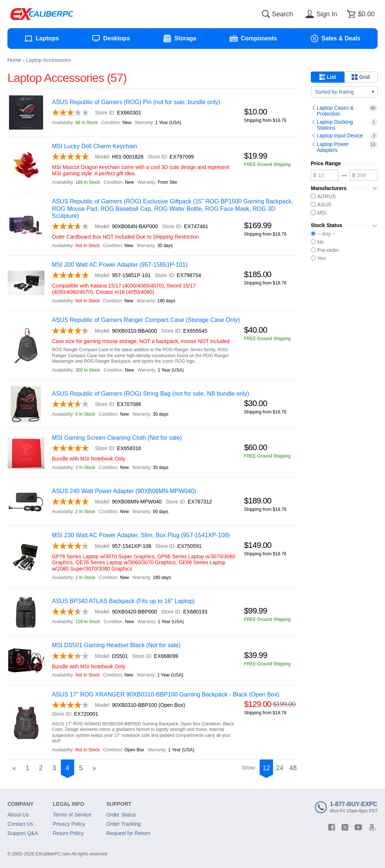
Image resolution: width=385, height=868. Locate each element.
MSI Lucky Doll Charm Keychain (94, 146)
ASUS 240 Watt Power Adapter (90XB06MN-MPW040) (124, 491)
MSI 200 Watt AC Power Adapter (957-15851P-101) (120, 265)
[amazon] (372, 827)
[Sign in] (320, 14)
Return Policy (68, 833)
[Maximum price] (364, 175)
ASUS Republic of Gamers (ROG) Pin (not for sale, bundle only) (136, 102)
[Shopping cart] (360, 14)
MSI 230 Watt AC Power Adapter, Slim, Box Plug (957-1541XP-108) (141, 535)
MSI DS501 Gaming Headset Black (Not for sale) (116, 645)
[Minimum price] (325, 175)
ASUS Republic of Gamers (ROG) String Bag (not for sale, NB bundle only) (151, 394)
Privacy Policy (69, 824)
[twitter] (345, 827)
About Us (18, 815)
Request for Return (128, 833)
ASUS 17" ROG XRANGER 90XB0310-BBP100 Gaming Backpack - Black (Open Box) (166, 694)
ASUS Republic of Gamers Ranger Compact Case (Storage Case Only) (146, 320)
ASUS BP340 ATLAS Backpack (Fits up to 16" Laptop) (123, 601)
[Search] (266, 14)
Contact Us (20, 824)
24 (280, 768)
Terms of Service (72, 815)
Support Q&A (23, 833)
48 (293, 768)
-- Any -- (323, 234)
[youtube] (358, 827)
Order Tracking (124, 824)
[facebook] (332, 827)
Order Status (121, 815)
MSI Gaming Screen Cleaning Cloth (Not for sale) (117, 438)
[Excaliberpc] (42, 14)
